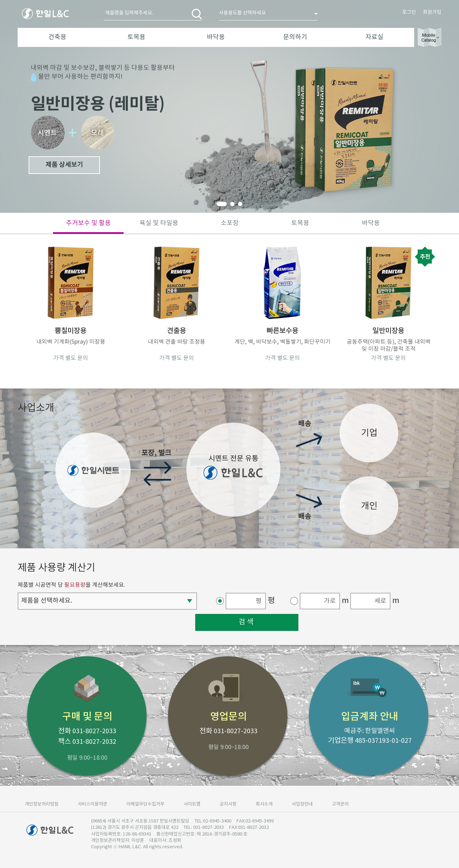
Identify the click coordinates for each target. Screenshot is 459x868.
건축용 (57, 37)
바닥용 (216, 37)
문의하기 (295, 37)
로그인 (409, 12)
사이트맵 (192, 804)
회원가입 (432, 12)
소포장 (230, 223)
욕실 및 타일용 (159, 223)
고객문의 (340, 804)
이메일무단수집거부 (145, 804)
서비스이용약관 (93, 804)
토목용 (136, 37)
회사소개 (264, 804)
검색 (247, 622)
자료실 (374, 37)
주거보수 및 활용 (88, 223)
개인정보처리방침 (42, 804)
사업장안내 (302, 804)
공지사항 (228, 804)
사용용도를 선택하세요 (242, 13)
